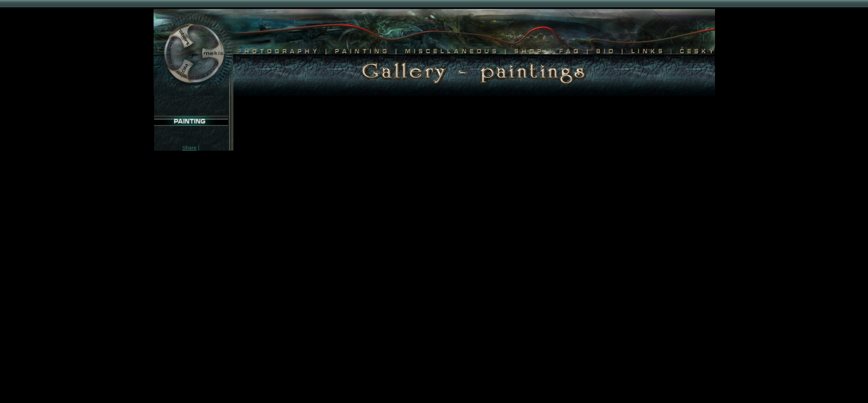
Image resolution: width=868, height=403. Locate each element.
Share (189, 147)
